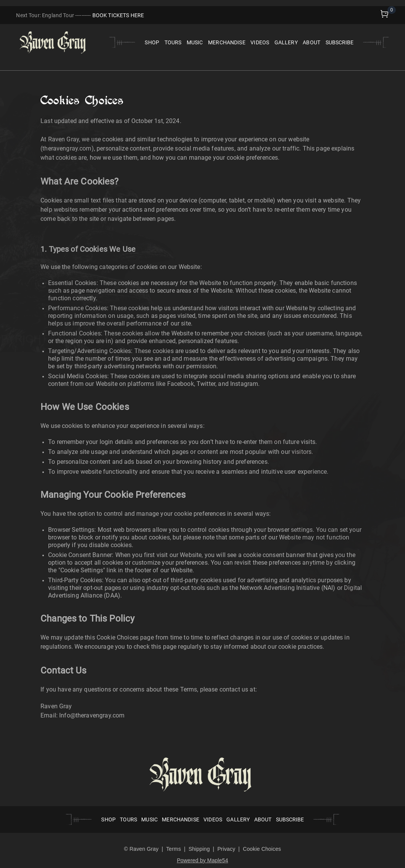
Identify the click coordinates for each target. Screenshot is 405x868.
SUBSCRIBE (340, 42)
